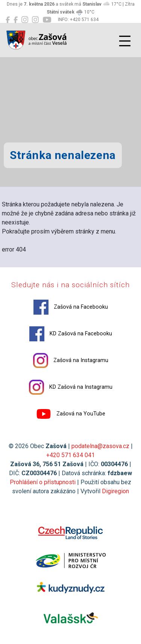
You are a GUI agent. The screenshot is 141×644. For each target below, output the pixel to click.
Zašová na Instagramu (71, 361)
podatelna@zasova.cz (100, 446)
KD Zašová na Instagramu (71, 387)
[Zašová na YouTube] (47, 20)
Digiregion (115, 491)
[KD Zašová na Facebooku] (16, 20)
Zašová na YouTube (71, 414)
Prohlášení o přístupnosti (43, 482)
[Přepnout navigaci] (125, 41)
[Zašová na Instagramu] (25, 20)
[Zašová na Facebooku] (8, 20)
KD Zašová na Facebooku (71, 334)
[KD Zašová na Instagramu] (35, 20)
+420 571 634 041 (70, 455)
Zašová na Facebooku (71, 307)
